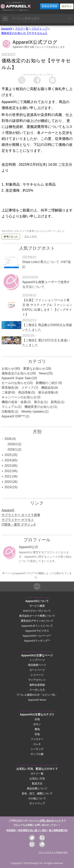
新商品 (55, 402)
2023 (8, 466)
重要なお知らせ (34, 369)
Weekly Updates (33, 412)
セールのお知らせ (14, 383)
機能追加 (48, 388)
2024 (8, 460)
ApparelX (7, 29)
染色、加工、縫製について (37, 793)
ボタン (37, 724)
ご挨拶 (6, 392)
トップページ (37, 660)
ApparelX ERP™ (13, 416)
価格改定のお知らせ (16, 373)
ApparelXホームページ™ (37, 636)
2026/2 (12, 444)
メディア (28, 388)
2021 (8, 476)
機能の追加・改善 (14, 402)
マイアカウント (37, 680)
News (43, 373)
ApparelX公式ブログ (35, 42)
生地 (37, 719)
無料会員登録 (37, 685)
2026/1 (12, 450)
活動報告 (8, 412)
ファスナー (37, 739)
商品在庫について (37, 789)
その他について (37, 798)
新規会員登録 (50, 6)
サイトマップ (37, 803)
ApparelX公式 (29, 547)
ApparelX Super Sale (16, 378)
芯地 (37, 734)
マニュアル (9, 407)
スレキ (37, 744)
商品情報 (24, 392)
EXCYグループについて (37, 611)
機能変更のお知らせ (39, 407)
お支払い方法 (37, 779)
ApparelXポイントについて (37, 626)
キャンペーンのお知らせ (19, 397)
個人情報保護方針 (58, 830)
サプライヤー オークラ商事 (21, 515)
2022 (8, 471)
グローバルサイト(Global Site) (53, 852)
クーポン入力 (37, 690)
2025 (8, 455)
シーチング (37, 749)
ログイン (67, 6)
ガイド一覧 (37, 774)
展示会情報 (46, 392)
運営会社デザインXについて (37, 621)
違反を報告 (31, 236)
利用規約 (11, 830)
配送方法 (37, 784)
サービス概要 (37, 606)
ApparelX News (37, 700)
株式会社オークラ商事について (37, 616)
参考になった (11, 237)
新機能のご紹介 (47, 383)
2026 (8, 439)
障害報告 (8, 388)
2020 (8, 482)
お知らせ (8, 369)
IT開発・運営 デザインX (19, 525)
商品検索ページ (37, 665)
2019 (8, 487)
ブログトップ (39, 29)
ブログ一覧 (22, 29)
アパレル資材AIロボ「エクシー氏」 (37, 695)
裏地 (37, 729)
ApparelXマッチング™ (37, 641)
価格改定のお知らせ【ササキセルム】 (24, 33)
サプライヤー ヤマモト (18, 520)
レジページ (37, 675)
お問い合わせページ (50, 821)
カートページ (37, 670)
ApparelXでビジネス (37, 631)
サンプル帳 (37, 754)
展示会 (39, 402)
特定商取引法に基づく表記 (32, 830)
